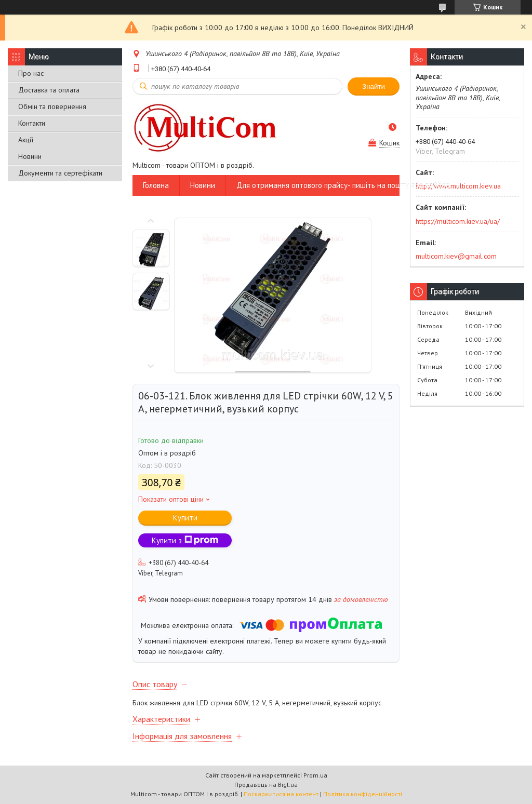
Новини (30, 156)
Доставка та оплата (49, 90)
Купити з (185, 540)
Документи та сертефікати (60, 173)
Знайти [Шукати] (374, 86)
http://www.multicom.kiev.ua (458, 186)
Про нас (31, 73)
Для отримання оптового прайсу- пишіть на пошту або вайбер (343, 185)
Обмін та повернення (52, 106)
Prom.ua (315, 775)
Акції (26, 140)
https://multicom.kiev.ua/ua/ (458, 221)
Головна (156, 185)
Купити (185, 518)
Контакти (32, 123)
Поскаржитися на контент (281, 794)
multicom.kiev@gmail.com (456, 256)
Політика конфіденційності (363, 794)
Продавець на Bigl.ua (266, 785)
